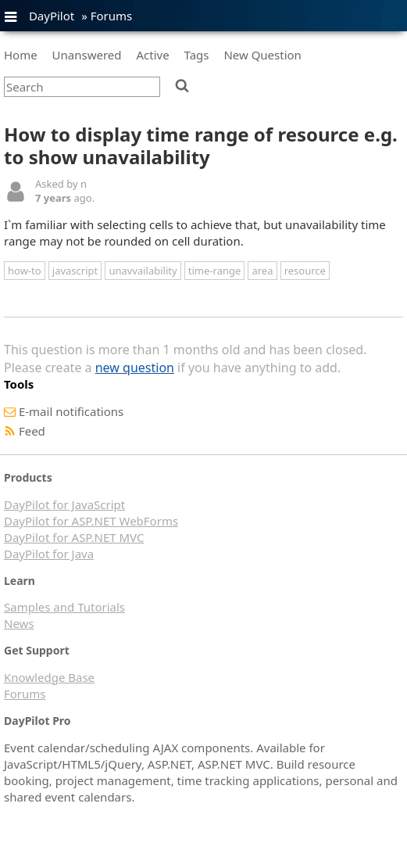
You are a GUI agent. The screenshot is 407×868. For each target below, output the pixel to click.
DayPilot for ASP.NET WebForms (91, 521)
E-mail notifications (71, 411)
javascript (75, 271)
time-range (214, 271)
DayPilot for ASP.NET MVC (74, 537)
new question (135, 368)
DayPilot (52, 16)
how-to (25, 271)
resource (305, 271)
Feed (32, 431)
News (19, 623)
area (262, 271)
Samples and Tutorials (64, 607)
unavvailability (143, 271)
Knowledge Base (49, 677)
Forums (112, 16)
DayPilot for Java (49, 554)
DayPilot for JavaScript (64, 504)
